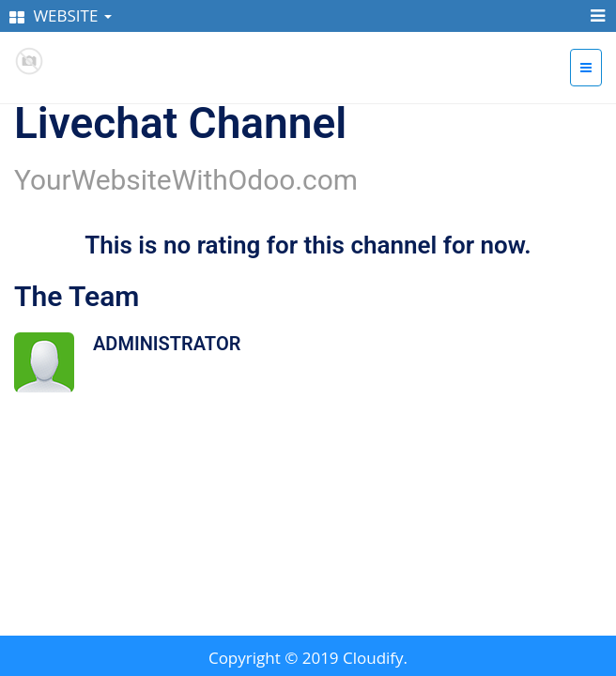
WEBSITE (61, 15)
